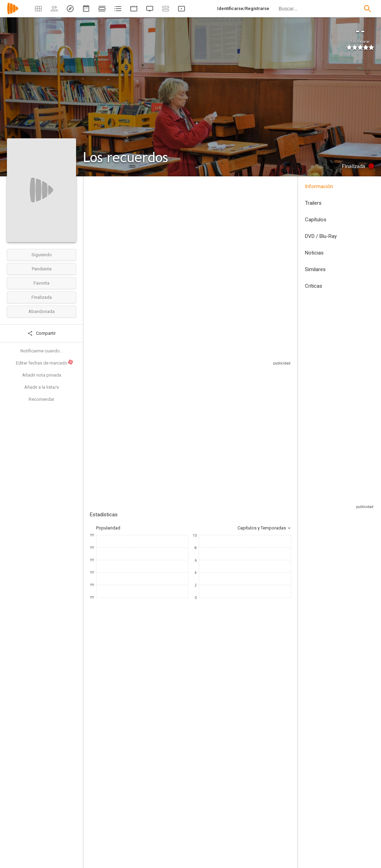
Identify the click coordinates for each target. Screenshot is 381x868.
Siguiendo (42, 255)
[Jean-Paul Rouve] (146, 839)
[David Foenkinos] (250, 839)
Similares (315, 269)
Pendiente (42, 269)
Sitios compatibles (217, 375)
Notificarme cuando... (42, 351)
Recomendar (41, 399)
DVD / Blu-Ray (321, 236)
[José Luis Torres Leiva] (146, 819)
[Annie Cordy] (152, 746)
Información (319, 186)
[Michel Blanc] (111, 746)
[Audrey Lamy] (277, 746)
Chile (95, 233)
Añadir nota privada (42, 375)
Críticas (314, 286)
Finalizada (42, 297)
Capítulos (316, 220)
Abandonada (41, 311)
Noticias (314, 253)
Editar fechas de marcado (45, 362)
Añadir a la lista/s (41, 387)
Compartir (41, 333)
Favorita (41, 283)
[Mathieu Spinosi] (194, 746)
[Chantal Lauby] (235, 746)
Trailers (313, 203)
